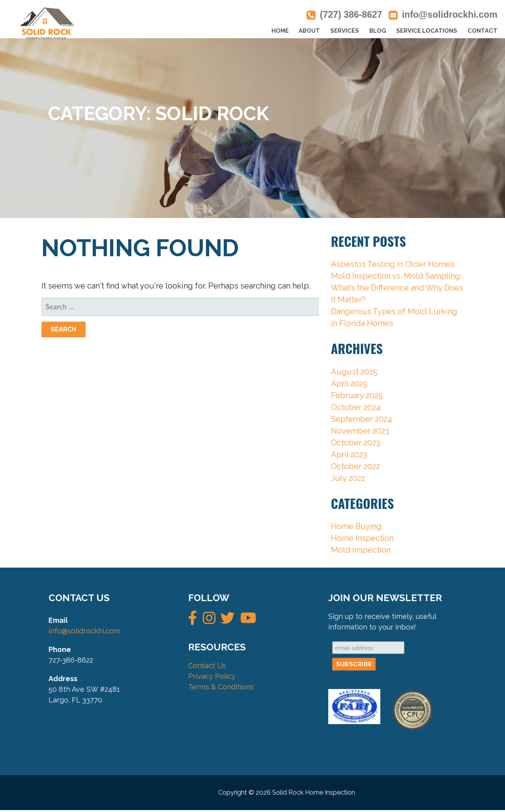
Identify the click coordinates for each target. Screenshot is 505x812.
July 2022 (348, 478)
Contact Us (207, 666)
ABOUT (309, 31)
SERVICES (345, 31)
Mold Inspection (361, 550)
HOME (280, 31)
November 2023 (360, 431)
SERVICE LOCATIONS (427, 31)
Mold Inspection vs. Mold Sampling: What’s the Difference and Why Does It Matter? (397, 288)
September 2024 (362, 419)
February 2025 (357, 395)
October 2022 (355, 466)
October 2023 (355, 443)
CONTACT (483, 31)
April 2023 (349, 454)
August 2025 (354, 372)
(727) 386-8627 (351, 15)
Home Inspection (362, 538)
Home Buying (356, 526)
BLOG (378, 31)
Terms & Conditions (221, 687)
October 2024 (356, 407)
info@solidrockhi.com (450, 15)
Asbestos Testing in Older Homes (393, 264)
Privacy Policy (212, 676)
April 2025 (349, 384)
